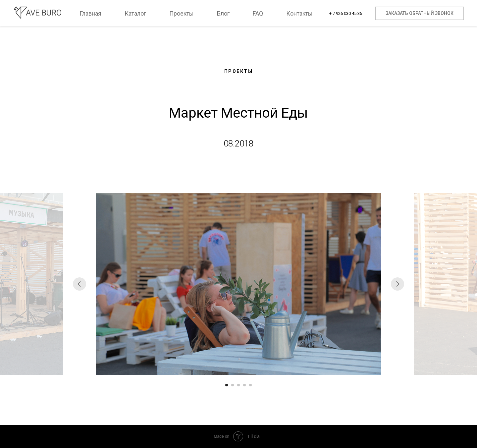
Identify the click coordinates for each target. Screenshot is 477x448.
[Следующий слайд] (397, 284)
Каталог (135, 13)
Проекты (182, 13)
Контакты (299, 13)
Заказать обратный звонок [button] (420, 13)
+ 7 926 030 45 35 (346, 13)
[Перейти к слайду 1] (227, 385)
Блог (223, 13)
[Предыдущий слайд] (79, 284)
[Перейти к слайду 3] (238, 385)
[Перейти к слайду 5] (250, 385)
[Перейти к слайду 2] (233, 385)
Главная (90, 13)
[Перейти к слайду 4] (244, 385)
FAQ (258, 13)
